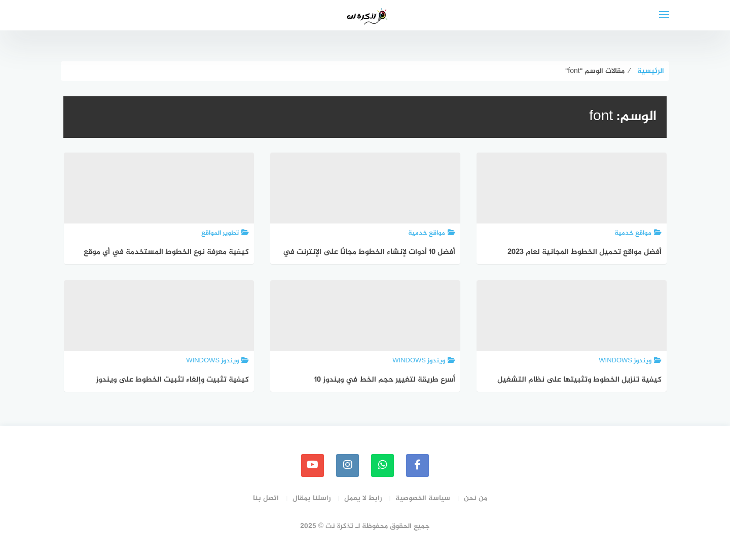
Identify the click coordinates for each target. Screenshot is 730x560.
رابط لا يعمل (363, 498)
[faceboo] (417, 465)
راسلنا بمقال (312, 498)
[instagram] (348, 465)
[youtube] (313, 465)
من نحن (476, 498)
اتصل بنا (266, 498)
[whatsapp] (382, 465)
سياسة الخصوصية (423, 498)
